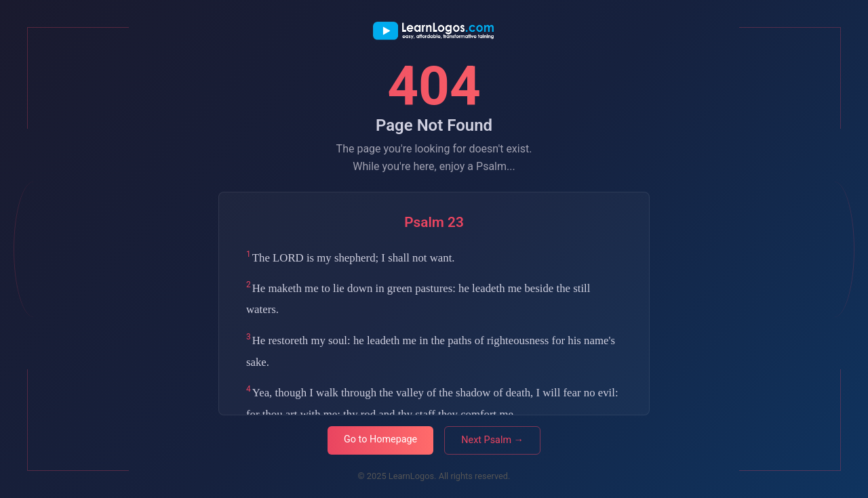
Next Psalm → (492, 440)
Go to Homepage (380, 439)
